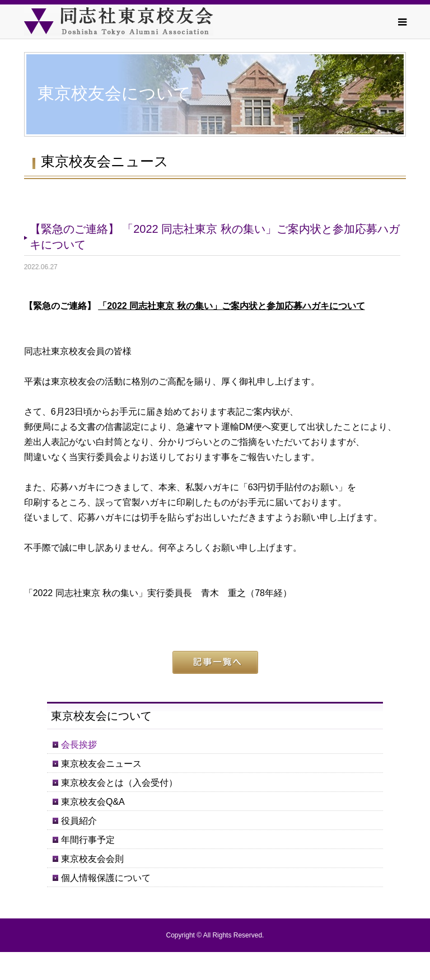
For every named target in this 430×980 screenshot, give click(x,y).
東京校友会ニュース (101, 764)
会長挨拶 (79, 745)
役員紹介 (79, 821)
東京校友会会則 (92, 859)
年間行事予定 (88, 840)
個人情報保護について (106, 878)
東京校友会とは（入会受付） (119, 783)
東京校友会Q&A (93, 802)
